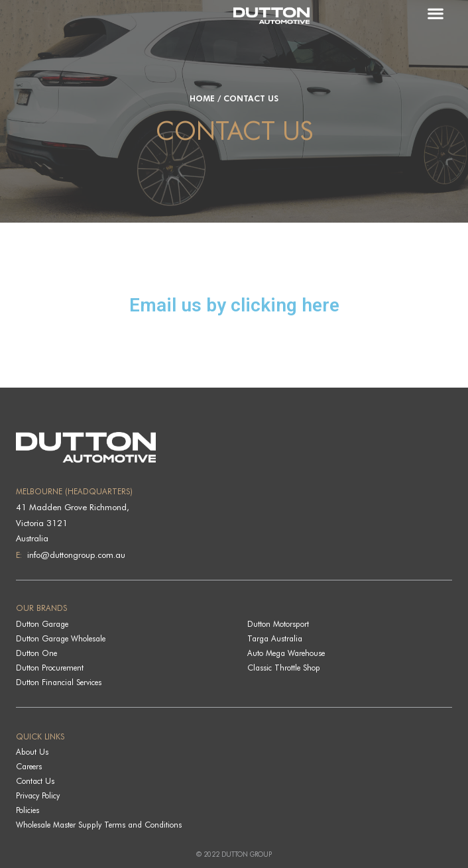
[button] (442, 13)
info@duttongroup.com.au (75, 555)
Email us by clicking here (234, 305)
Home (202, 98)
